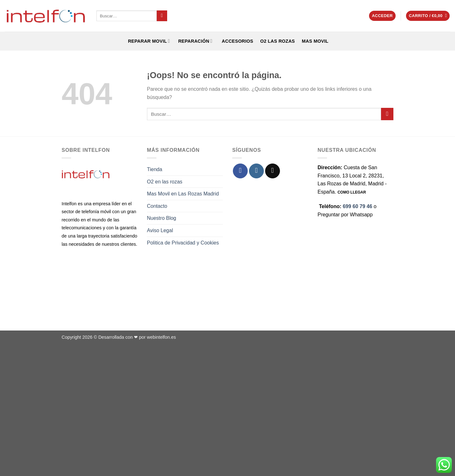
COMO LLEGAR (352, 192)
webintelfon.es (161, 337)
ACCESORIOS (236, 41)
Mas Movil (315, 41)
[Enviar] (162, 16)
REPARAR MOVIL (148, 41)
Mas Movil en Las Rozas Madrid (183, 194)
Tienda (155, 169)
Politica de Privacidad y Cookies (183, 243)
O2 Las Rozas (277, 41)
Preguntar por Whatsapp (345, 215)
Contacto (157, 206)
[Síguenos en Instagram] (256, 171)
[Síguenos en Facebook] (240, 171)
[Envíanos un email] (273, 171)
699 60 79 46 (358, 206)
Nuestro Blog (162, 218)
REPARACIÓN (195, 41)
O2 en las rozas (165, 182)
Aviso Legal (160, 230)
